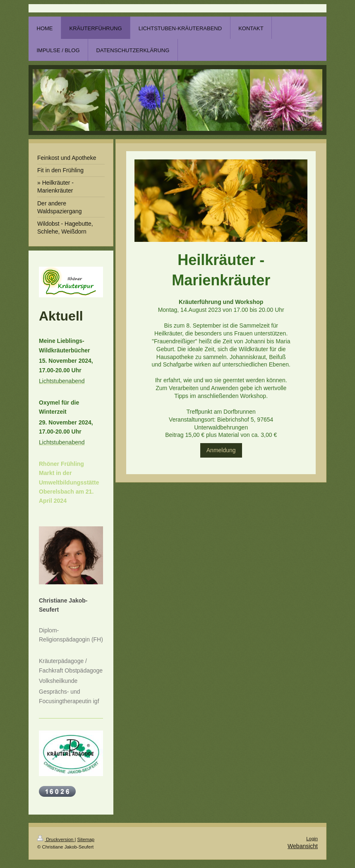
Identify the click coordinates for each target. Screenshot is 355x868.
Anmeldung (221, 450)
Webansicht (303, 846)
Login (312, 839)
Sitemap (86, 839)
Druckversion (56, 839)
